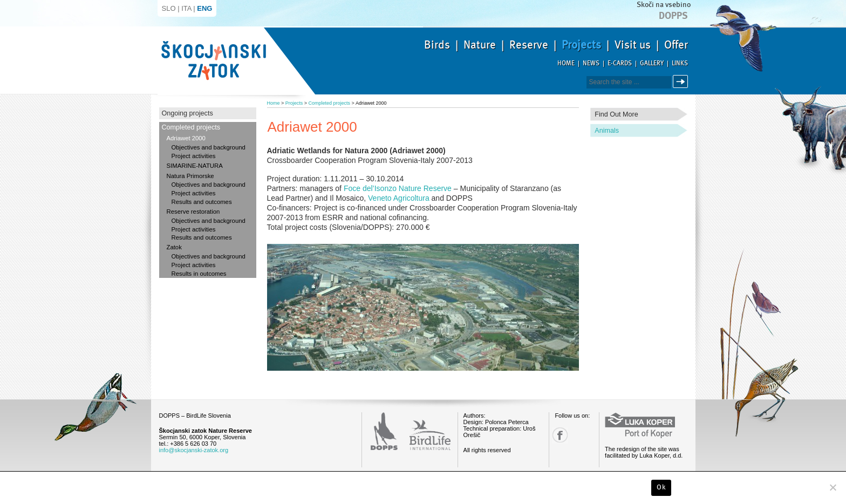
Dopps (673, 16)
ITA (186, 8)
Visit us (633, 45)
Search (682, 82)
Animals (607, 131)
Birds (437, 45)
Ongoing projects (187, 113)
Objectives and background (209, 147)
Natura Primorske (190, 176)
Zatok (174, 247)
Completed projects (191, 127)
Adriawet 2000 (186, 138)
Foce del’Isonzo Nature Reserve (398, 188)
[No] (833, 487)
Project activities (194, 156)
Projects (581, 45)
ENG (204, 8)
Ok (661, 487)
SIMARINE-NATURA (195, 166)
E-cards (620, 63)
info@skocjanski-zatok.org (194, 450)
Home (566, 63)
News (591, 63)
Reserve (529, 45)
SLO (169, 8)
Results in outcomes (199, 274)
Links (680, 63)
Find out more (616, 114)
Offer (676, 45)
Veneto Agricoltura (399, 198)
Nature (480, 45)
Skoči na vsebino (664, 5)
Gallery (652, 63)
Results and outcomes (202, 202)
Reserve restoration (193, 212)
